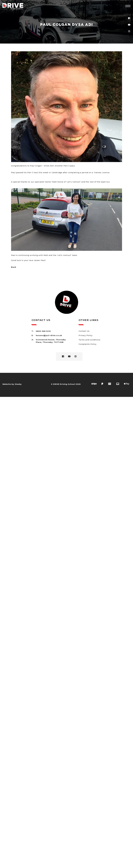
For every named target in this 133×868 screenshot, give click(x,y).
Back (14, 267)
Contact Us (84, 331)
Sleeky (18, 384)
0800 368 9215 (43, 331)
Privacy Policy (86, 335)
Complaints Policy (88, 344)
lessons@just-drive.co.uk (49, 335)
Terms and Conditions (90, 340)
